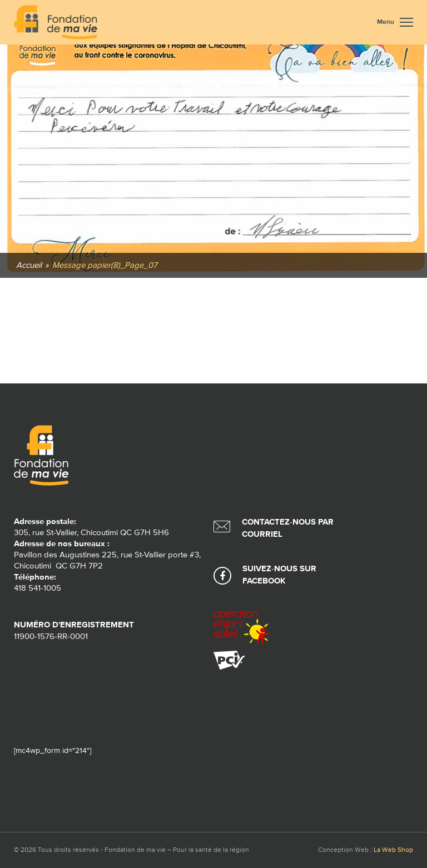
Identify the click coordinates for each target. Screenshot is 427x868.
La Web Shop (393, 850)
